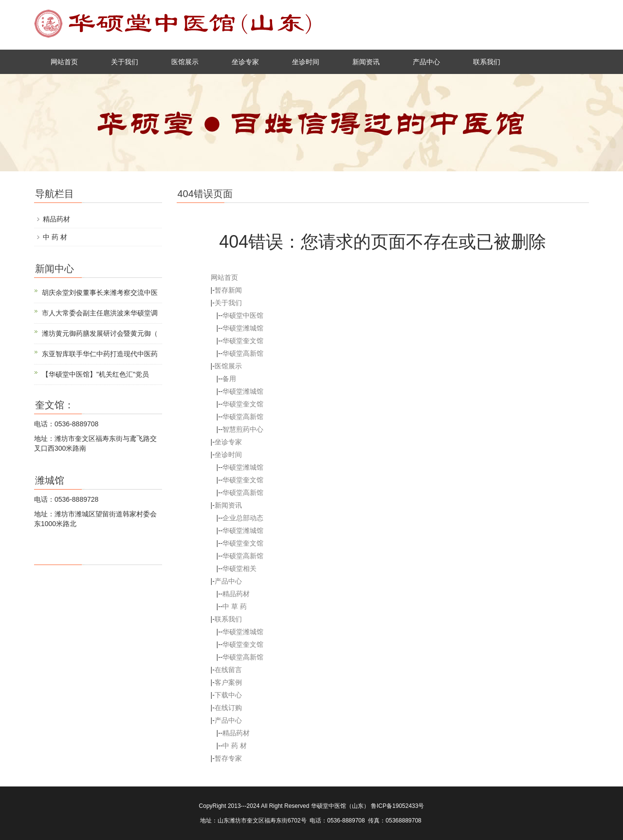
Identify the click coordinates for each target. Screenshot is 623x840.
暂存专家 (228, 758)
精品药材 (236, 594)
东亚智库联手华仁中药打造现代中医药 (100, 354)
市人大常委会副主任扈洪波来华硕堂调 (100, 313)
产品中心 (426, 62)
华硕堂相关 (239, 568)
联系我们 (487, 62)
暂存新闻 (228, 290)
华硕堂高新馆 (243, 353)
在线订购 (228, 708)
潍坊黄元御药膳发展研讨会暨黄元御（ (100, 333)
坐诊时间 (306, 62)
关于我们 (125, 62)
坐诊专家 (245, 62)
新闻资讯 (366, 62)
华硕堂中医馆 (243, 315)
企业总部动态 (243, 518)
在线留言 (228, 670)
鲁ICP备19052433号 (397, 806)
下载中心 (228, 695)
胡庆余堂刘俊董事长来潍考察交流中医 (100, 292)
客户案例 (228, 682)
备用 (229, 379)
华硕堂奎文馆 (243, 341)
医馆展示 (185, 62)
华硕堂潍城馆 (243, 328)
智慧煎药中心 (243, 429)
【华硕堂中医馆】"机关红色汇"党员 (95, 374)
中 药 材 (235, 746)
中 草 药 (235, 606)
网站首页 (64, 62)
